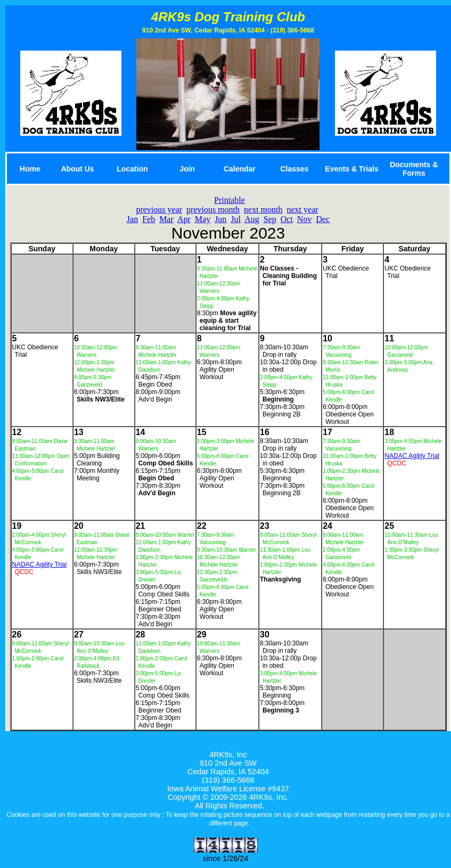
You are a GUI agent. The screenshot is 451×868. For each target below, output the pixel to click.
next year (303, 210)
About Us (77, 169)
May (203, 219)
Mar (166, 219)
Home (30, 169)
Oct (287, 219)
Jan (132, 219)
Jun (220, 219)
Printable (229, 200)
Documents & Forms (414, 169)
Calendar (240, 169)
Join (187, 169)
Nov (305, 219)
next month (263, 210)
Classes (294, 169)
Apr (184, 219)
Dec (323, 219)
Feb (149, 219)
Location (132, 169)
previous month (213, 210)
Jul (236, 219)
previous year (159, 210)
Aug (252, 219)
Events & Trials (351, 169)
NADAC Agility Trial (412, 456)
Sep (270, 219)
